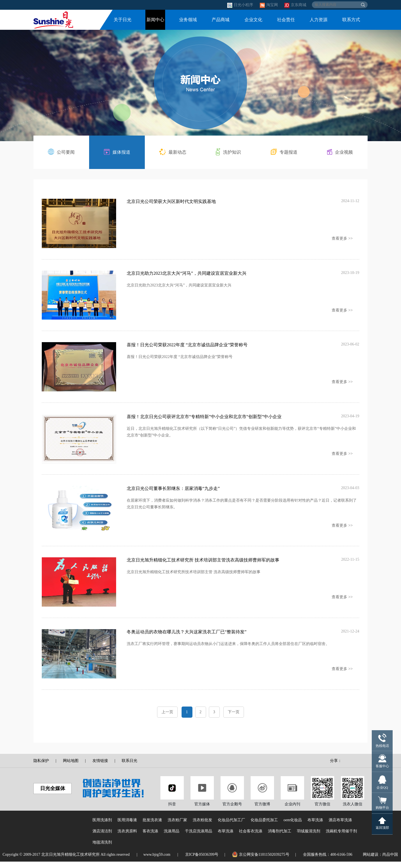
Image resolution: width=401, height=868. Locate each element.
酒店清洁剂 (102, 838)
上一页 (167, 718)
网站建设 (371, 861)
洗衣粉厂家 (177, 826)
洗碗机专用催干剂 (341, 838)
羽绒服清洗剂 (309, 838)
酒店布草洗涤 (340, 826)
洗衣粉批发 (202, 826)
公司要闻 (61, 152)
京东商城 (295, 5)
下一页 (234, 718)
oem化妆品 (293, 826)
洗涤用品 (172, 838)
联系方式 (351, 20)
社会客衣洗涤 (251, 838)
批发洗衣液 (152, 826)
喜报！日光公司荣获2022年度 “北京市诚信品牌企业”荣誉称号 (187, 347)
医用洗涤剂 (102, 826)
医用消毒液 (127, 826)
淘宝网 (269, 5)
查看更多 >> (342, 238)
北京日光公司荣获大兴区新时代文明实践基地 (171, 201)
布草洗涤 (315, 826)
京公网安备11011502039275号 (261, 861)
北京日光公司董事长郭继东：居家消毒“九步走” (173, 492)
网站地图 (71, 767)
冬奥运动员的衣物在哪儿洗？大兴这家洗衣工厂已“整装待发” (187, 637)
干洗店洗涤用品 (199, 838)
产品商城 (221, 20)
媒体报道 (117, 152)
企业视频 (340, 152)
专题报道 (284, 152)
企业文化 (253, 20)
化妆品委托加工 (264, 826)
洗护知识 (228, 152)
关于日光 (123, 20)
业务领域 (188, 20)
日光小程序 (241, 5)
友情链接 (100, 767)
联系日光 (129, 767)
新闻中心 (155, 20)
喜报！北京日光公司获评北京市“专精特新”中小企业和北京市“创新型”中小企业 (204, 419)
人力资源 (319, 20)
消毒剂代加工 (280, 838)
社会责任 (286, 20)
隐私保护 (41, 767)
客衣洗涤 (150, 838)
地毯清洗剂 (102, 849)
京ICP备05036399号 (202, 861)
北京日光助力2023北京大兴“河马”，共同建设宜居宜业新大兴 (187, 274)
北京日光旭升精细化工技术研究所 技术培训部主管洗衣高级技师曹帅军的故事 (203, 565)
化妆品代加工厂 (231, 826)
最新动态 (173, 152)
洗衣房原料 (127, 838)
